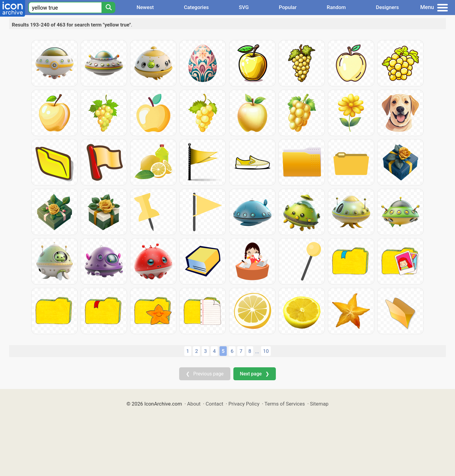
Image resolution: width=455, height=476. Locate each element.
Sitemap (319, 404)
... (257, 351)
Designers (387, 7)
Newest (145, 7)
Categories (196, 7)
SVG (244, 7)
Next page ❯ (255, 374)
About (194, 404)
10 (266, 351)
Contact (215, 404)
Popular (288, 7)
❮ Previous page (205, 374)
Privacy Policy (244, 404)
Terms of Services (285, 404)
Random (336, 7)
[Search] (108, 8)
